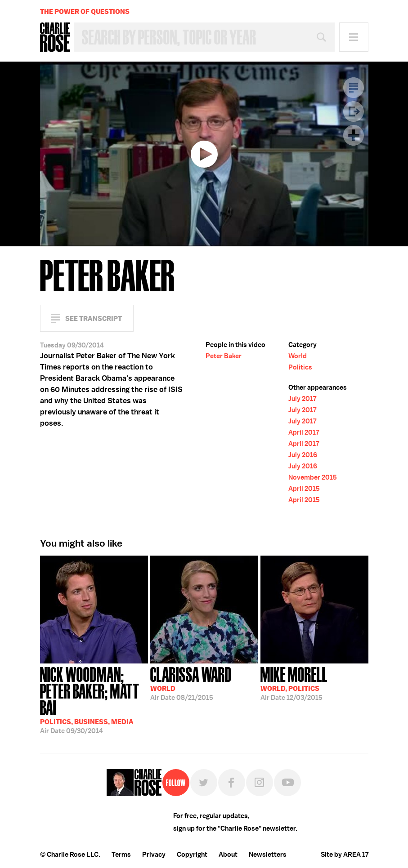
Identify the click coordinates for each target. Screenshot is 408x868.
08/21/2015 (191, 683)
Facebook (232, 783)
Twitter (204, 783)
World (298, 356)
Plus (354, 135)
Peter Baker (224, 356)
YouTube (287, 783)
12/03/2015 (294, 683)
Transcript (354, 88)
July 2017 (302, 399)
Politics (300, 367)
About (228, 855)
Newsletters (268, 855)
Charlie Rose (55, 37)
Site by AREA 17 (345, 855)
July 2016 (303, 455)
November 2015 (313, 477)
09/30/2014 (94, 699)
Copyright (192, 855)
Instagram (260, 783)
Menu (354, 37)
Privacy (154, 855)
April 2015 (304, 489)
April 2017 (304, 432)
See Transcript (94, 318)
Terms (121, 855)
